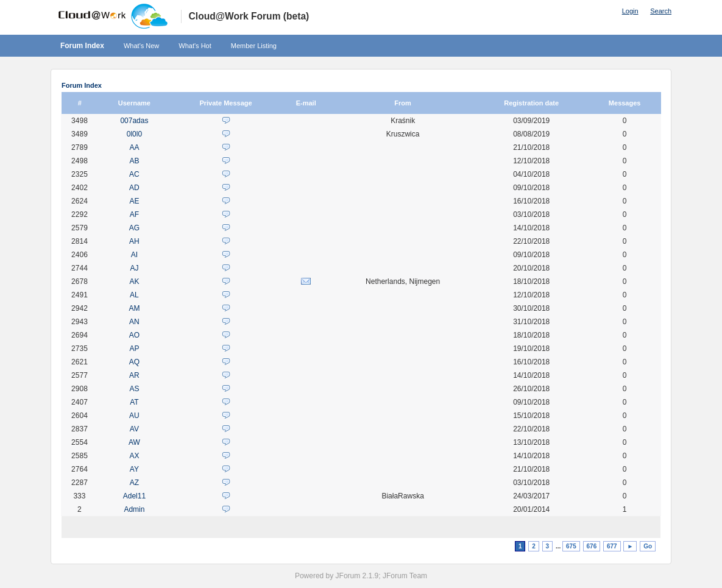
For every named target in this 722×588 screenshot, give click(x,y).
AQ (134, 362)
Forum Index (82, 46)
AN (134, 322)
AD (134, 188)
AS (134, 389)
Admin (134, 509)
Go (648, 546)
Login (630, 11)
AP (134, 349)
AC (134, 174)
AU (134, 416)
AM (134, 308)
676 (592, 546)
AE (134, 201)
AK (134, 282)
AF (134, 214)
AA (134, 147)
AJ (134, 268)
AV (134, 429)
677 (612, 546)
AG (134, 228)
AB (134, 161)
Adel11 (134, 496)
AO (134, 335)
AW (134, 442)
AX (134, 456)
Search (661, 11)
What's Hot (195, 46)
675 (571, 546)
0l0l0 (134, 134)
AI (134, 255)
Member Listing (254, 46)
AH (134, 241)
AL (134, 295)
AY (134, 469)
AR (134, 375)
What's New (141, 46)
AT (134, 402)
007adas (134, 121)
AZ (134, 483)
